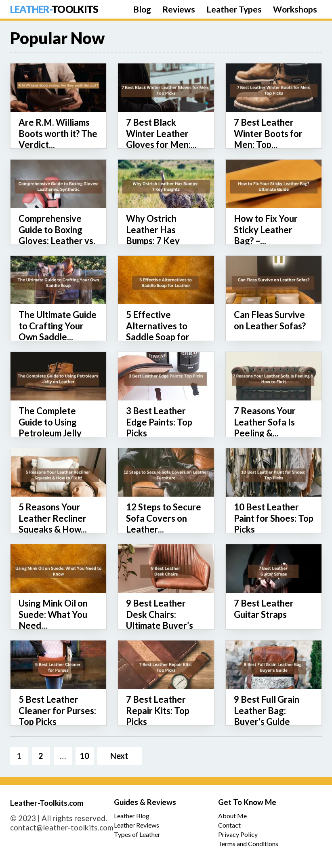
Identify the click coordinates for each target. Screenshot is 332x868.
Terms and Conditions (248, 844)
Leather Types (234, 9)
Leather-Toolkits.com (47, 803)
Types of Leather (137, 834)
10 (84, 756)
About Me (232, 816)
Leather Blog (132, 816)
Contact (229, 825)
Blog (142, 9)
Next (119, 756)
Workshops (295, 9)
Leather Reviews (137, 825)
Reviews (179, 9)
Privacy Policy (238, 834)
